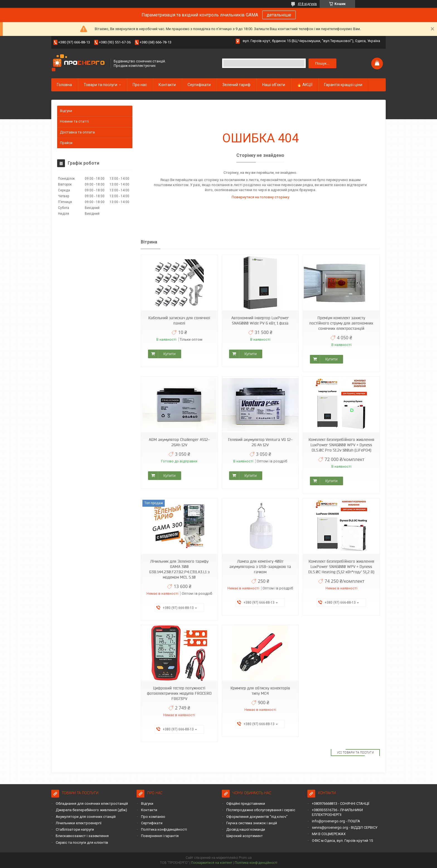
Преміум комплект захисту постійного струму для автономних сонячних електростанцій (341, 323)
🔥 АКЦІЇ (305, 85)
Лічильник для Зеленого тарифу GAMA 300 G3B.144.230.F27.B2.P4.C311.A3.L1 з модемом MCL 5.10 (179, 569)
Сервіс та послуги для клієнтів (82, 843)
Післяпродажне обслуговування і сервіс (261, 810)
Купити (169, 354)
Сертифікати (199, 85)
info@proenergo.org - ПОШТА (336, 821)
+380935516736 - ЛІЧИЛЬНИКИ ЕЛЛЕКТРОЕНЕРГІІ (337, 812)
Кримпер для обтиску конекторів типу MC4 (260, 691)
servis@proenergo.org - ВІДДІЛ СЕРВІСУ (345, 827)
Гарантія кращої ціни (343, 85)
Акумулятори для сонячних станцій (86, 817)
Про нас (140, 85)
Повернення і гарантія (160, 836)
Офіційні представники (246, 804)
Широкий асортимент (245, 836)
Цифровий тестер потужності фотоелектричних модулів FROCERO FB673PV (179, 693)
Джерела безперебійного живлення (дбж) (91, 810)
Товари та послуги (100, 85)
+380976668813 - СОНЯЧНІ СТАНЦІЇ (341, 804)
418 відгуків (307, 4)
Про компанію (153, 817)
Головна (64, 85)
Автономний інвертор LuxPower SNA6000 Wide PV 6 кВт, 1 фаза (260, 320)
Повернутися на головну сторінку (260, 197)
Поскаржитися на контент (212, 863)
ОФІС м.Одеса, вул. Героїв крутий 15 (342, 841)
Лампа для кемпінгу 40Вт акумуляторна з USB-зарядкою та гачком (260, 567)
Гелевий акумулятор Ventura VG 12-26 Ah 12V (260, 442)
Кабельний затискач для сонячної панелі (179, 320)
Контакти (167, 85)
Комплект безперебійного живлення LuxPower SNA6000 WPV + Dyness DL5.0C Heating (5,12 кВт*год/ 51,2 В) (341, 567)
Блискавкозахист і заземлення (82, 836)
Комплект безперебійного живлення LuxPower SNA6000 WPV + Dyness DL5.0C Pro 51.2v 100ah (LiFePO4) (341, 445)
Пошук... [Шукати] (322, 63)
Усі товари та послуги (355, 752)
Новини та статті (74, 121)
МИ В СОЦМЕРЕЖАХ (329, 834)
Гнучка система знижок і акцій (252, 823)
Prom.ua (245, 858)
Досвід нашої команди (246, 829)
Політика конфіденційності (164, 829)
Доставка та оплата (77, 132)
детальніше (279, 15)
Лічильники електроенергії (79, 823)
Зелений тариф (236, 85)
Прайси (66, 143)
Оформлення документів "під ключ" (257, 817)
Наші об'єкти (274, 85)
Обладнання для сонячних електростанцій (92, 804)
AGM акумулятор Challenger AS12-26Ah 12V (179, 442)
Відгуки (66, 111)
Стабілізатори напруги (75, 829)
